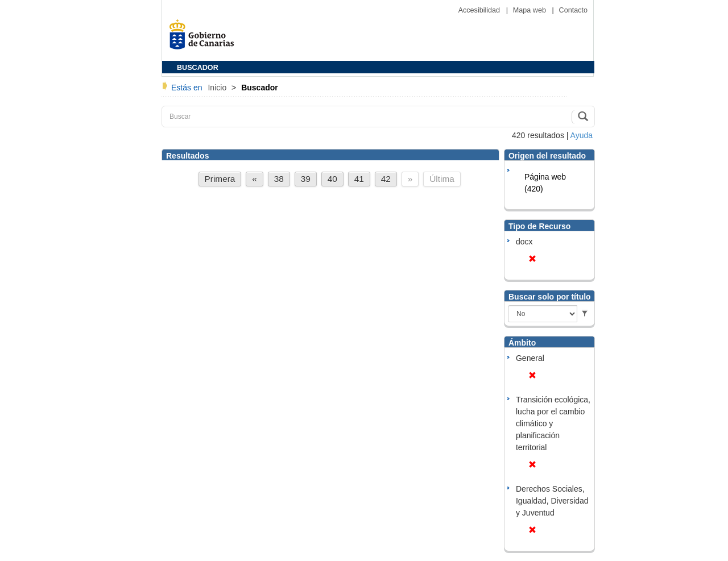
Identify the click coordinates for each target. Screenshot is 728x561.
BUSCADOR (198, 68)
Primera (220, 179)
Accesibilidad (480, 10)
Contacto (573, 10)
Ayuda (582, 135)
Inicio (218, 88)
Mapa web (531, 10)
